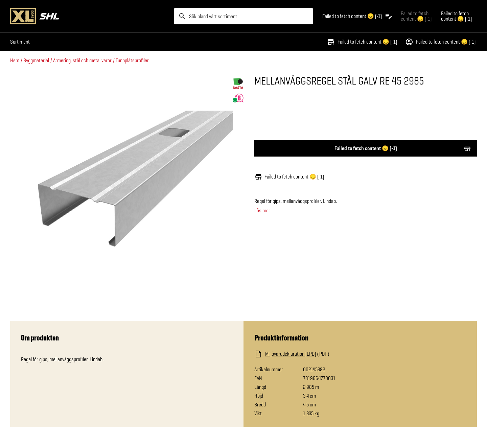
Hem (15, 60)
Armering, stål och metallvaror (82, 60)
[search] (243, 16)
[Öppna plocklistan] (357, 16)
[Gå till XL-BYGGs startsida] (89, 16)
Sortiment (20, 42)
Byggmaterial (36, 60)
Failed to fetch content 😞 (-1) (362, 42)
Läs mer (262, 211)
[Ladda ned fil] (322, 354)
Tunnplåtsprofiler (132, 60)
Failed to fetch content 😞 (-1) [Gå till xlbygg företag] (416, 16)
